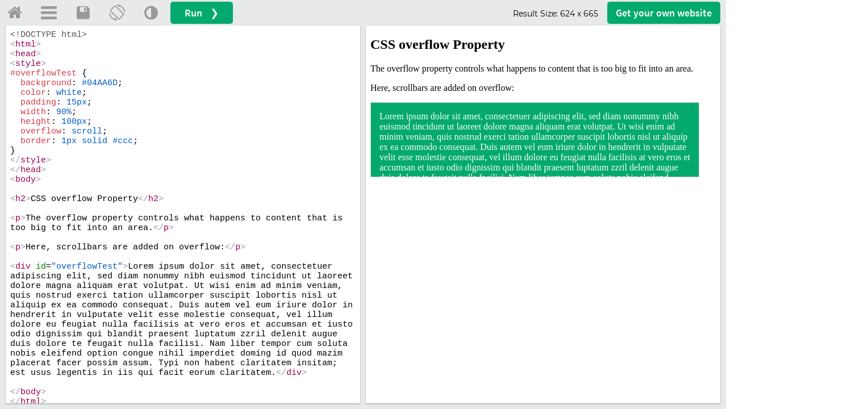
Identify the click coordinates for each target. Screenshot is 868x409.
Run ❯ (202, 13)
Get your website (664, 13)
